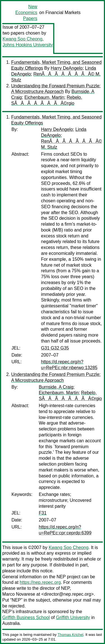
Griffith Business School (26, 617)
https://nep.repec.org (40, 582)
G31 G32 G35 (55, 348)
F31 (43, 513)
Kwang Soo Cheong (22, 39)
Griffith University (73, 617)
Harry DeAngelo (67, 68)
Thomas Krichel (70, 635)
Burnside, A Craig (56, 387)
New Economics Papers (26, 13)
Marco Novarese (19, 594)
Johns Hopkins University (28, 45)
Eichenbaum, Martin (44, 97)
